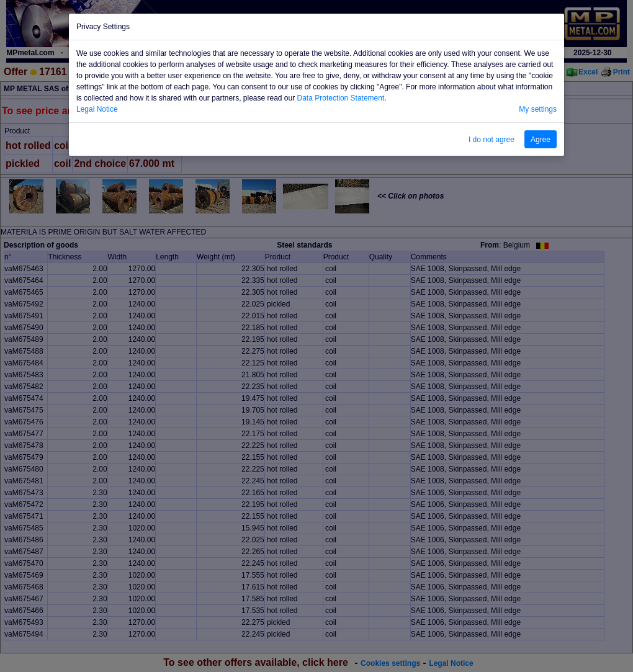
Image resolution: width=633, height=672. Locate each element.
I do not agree (492, 140)
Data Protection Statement (341, 98)
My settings (538, 109)
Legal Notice (97, 109)
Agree (541, 140)
